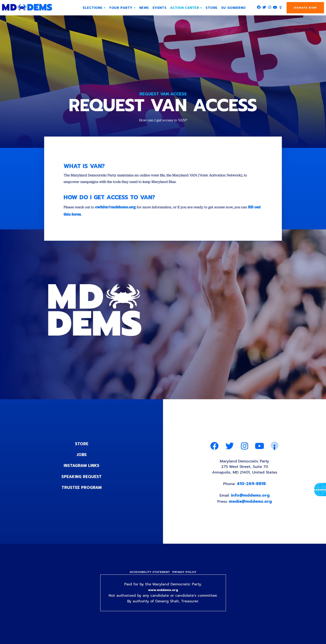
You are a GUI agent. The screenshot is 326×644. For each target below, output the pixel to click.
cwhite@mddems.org (119, 209)
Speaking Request (82, 479)
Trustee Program (82, 490)
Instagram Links (82, 468)
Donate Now (305, 8)
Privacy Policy (185, 578)
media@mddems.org (251, 507)
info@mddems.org (251, 500)
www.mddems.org (163, 597)
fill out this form (87, 216)
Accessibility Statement (149, 578)
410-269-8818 (252, 488)
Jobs (81, 457)
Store (81, 446)
